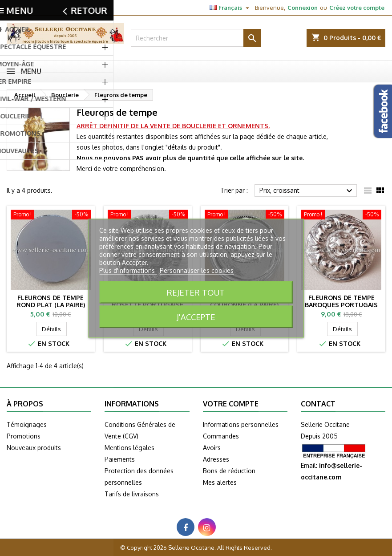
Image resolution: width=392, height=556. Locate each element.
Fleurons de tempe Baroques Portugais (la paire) (341, 305)
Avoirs (212, 448)
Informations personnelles (241, 424)
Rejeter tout (196, 292)
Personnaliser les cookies (197, 270)
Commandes (221, 436)
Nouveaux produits (34, 448)
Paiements (120, 459)
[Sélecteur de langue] (230, 8)
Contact (17, 8)
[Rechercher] (196, 38)
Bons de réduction (229, 471)
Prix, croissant (307, 191)
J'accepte (196, 316)
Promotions (24, 436)
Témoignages (27, 424)
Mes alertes (220, 482)
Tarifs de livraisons (132, 494)
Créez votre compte (357, 8)
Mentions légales (129, 448)
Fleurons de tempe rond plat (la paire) (51, 301)
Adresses (216, 459)
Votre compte (231, 404)
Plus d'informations (128, 270)
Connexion (303, 8)
